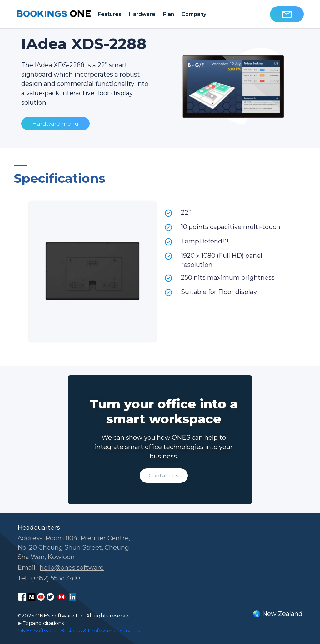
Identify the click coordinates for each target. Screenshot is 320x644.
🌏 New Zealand (278, 614)
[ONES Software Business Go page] (62, 597)
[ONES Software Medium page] (32, 597)
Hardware (142, 14)
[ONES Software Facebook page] (22, 597)
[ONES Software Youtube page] (41, 597)
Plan (168, 14)
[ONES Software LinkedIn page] (72, 597)
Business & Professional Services (100, 631)
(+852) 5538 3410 (55, 578)
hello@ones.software (72, 567)
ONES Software (37, 631)
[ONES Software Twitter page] (50, 597)
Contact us (164, 475)
